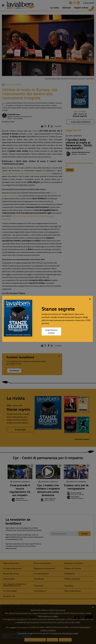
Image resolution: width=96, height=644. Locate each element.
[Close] (91, 299)
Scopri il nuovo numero (52, 331)
